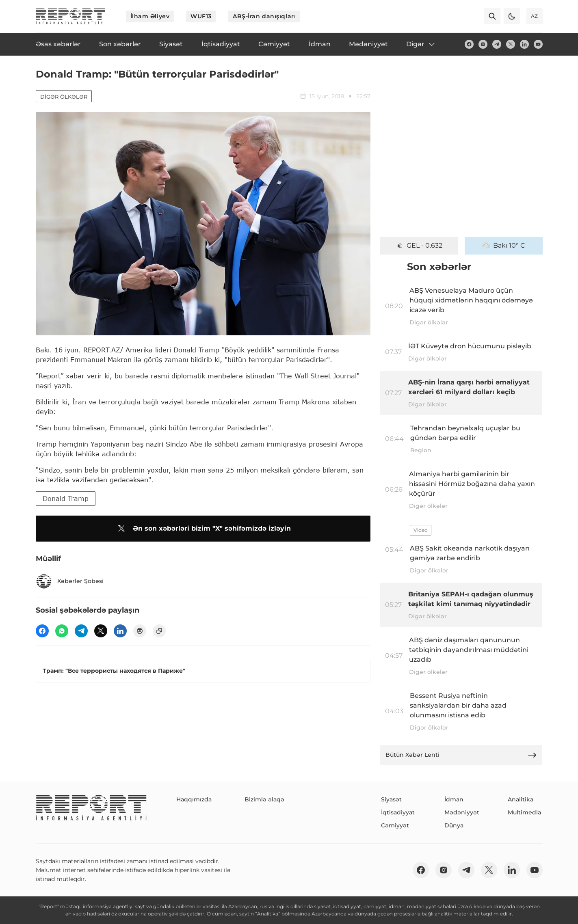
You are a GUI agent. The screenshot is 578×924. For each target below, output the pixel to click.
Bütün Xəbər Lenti (461, 755)
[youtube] (538, 44)
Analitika (521, 799)
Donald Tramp (66, 498)
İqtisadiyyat (398, 812)
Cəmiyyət (395, 825)
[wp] (62, 631)
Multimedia (524, 812)
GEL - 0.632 (419, 246)
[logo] (71, 16)
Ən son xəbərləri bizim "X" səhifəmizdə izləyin (203, 529)
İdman (454, 799)
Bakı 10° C (504, 246)
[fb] (469, 44)
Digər (421, 44)
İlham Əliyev (150, 16)
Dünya (454, 825)
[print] (140, 631)
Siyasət (391, 799)
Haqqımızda (194, 799)
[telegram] (497, 44)
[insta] (483, 44)
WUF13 (201, 16)
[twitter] (511, 44)
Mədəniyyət (462, 812)
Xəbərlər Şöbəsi (70, 581)
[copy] (159, 631)
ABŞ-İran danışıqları (264, 16)
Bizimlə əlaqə (264, 799)
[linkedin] (524, 44)
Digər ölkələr (64, 97)
